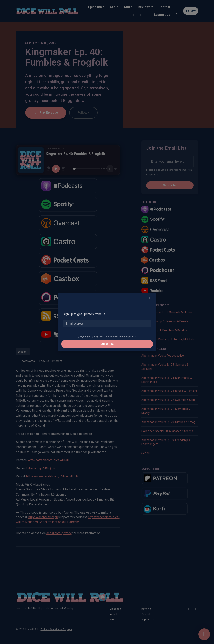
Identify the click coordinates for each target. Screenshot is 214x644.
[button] (149, 298)
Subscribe (107, 344)
